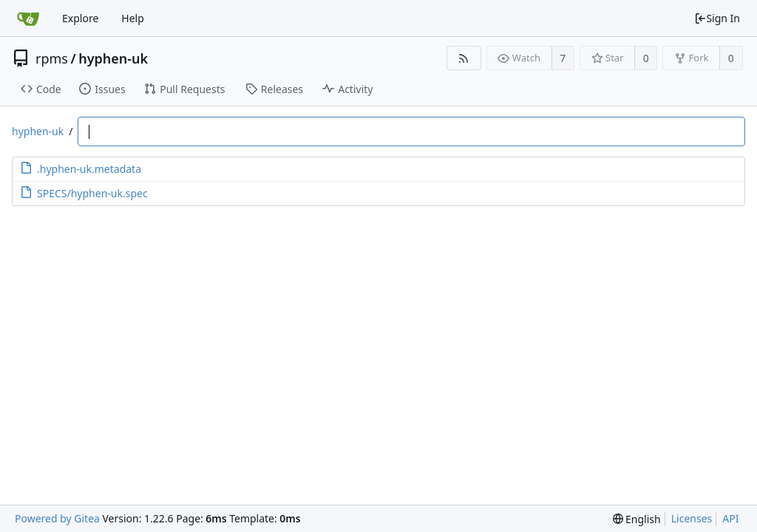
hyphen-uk (113, 58)
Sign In (717, 18)
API (730, 518)
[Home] (28, 18)
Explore (80, 18)
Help (133, 18)
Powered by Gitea (57, 518)
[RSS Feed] (464, 58)
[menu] (637, 519)
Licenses (692, 518)
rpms (52, 58)
